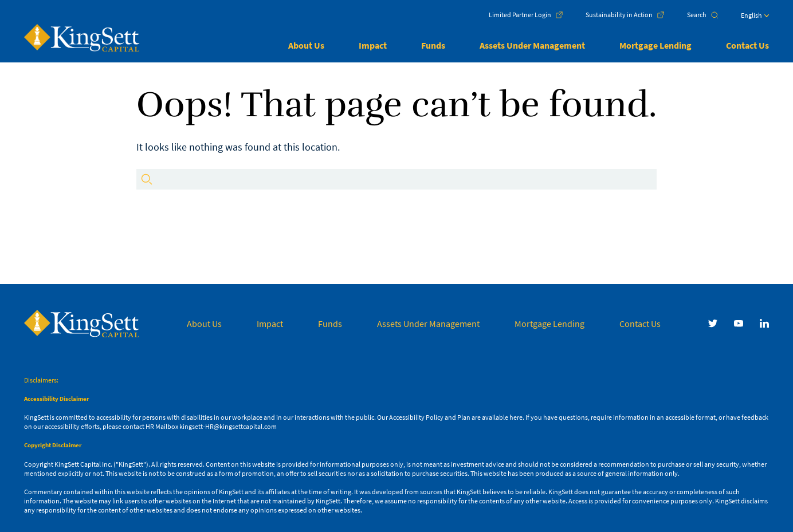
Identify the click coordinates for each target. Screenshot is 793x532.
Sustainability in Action (619, 15)
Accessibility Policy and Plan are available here (456, 417)
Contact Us (747, 45)
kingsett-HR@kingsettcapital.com (228, 426)
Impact (373, 45)
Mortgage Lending (655, 45)
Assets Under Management (532, 45)
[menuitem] (755, 18)
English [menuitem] (751, 15)
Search (697, 15)
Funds (433, 45)
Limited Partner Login (520, 15)
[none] (743, 18)
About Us (306, 45)
